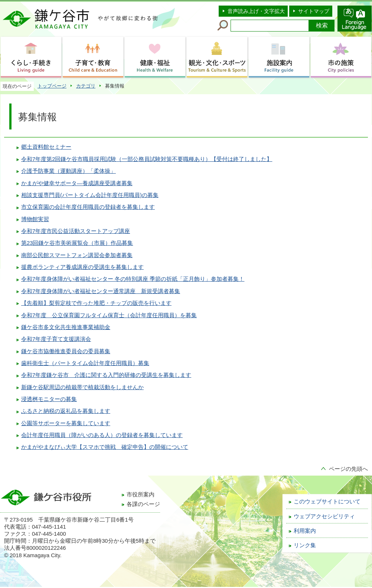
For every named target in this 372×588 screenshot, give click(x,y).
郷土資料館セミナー (46, 147)
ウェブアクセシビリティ (324, 516)
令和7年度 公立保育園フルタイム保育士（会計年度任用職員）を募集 (109, 315)
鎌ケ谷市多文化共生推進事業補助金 (66, 327)
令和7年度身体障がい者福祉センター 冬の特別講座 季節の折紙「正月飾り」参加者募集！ (133, 279)
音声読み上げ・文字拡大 (256, 11)
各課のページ (143, 504)
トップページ (52, 86)
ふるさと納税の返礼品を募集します (66, 411)
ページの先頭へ (348, 469)
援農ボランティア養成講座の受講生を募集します (82, 267)
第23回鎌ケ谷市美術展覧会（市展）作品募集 (77, 243)
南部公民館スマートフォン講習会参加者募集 (77, 255)
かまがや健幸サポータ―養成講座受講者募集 (77, 183)
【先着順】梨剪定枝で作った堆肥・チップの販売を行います (96, 303)
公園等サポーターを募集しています (66, 423)
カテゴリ (86, 86)
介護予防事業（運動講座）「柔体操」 (68, 171)
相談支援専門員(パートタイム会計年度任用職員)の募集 (90, 195)
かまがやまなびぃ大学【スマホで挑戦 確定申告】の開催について (105, 447)
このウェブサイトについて (327, 502)
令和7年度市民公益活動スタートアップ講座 (76, 231)
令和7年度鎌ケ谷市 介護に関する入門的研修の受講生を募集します (106, 375)
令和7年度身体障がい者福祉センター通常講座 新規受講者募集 (101, 291)
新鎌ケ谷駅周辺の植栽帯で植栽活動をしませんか (82, 387)
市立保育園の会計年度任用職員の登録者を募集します (88, 207)
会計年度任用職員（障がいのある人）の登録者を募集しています (102, 435)
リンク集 (305, 545)
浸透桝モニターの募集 (49, 399)
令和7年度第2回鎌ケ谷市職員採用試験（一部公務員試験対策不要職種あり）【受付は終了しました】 (147, 159)
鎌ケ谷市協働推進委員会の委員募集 (66, 351)
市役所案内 (141, 495)
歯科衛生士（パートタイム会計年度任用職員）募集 (85, 363)
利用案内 (305, 531)
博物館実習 (35, 219)
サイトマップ (314, 11)
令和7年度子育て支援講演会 (56, 339)
